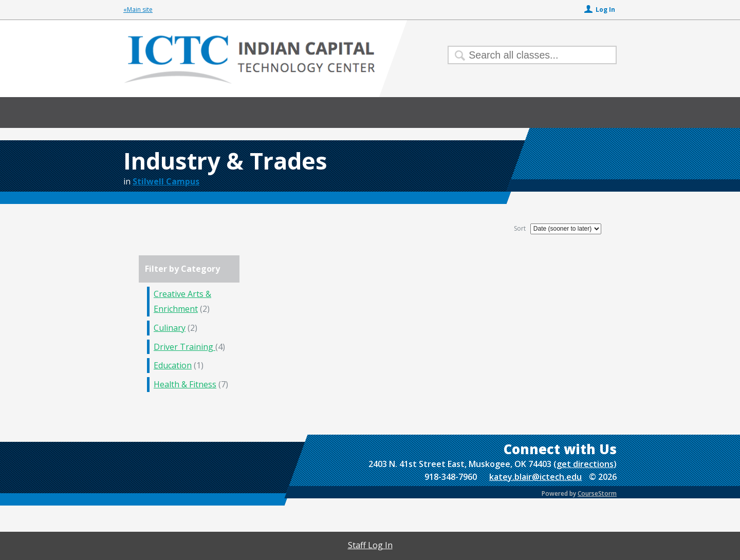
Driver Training (184, 347)
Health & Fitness (185, 384)
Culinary (170, 328)
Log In (605, 10)
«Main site (138, 10)
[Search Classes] (526, 55)
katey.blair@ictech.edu (535, 477)
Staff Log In (370, 545)
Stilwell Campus (166, 181)
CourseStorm (597, 493)
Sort (520, 228)
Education (173, 365)
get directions (585, 464)
